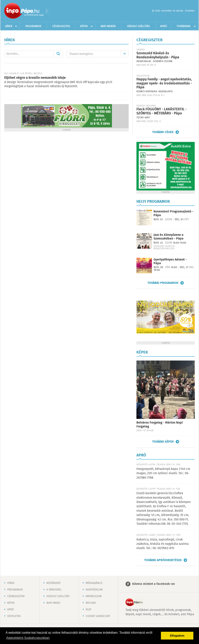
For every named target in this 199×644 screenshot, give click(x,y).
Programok (33, 26)
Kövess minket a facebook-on (153, 584)
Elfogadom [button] (177, 636)
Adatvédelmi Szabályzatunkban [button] (28, 638)
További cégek (163, 132)
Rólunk (91, 603)
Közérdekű (53, 583)
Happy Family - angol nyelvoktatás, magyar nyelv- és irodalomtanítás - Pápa (164, 83)
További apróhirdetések (163, 560)
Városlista (47, 11)
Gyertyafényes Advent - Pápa (170, 261)
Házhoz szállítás (138, 26)
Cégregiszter (61, 26)
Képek (84, 26)
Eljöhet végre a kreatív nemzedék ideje (35, 78)
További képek (163, 442)
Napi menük (108, 26)
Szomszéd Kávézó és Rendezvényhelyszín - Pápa (158, 55)
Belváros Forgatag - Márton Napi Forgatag (160, 425)
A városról (54, 590)
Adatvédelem (94, 590)
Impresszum (94, 596)
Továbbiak (184, 26)
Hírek (9, 26)
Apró (164, 26)
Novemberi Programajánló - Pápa (173, 213)
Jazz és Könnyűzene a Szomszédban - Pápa (168, 237)
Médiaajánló (94, 583)
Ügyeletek (14, 616)
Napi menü (53, 603)
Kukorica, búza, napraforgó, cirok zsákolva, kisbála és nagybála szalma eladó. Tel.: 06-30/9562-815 (163, 544)
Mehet (58, 54)
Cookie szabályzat (98, 616)
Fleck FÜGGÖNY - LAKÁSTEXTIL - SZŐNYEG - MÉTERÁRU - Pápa (161, 111)
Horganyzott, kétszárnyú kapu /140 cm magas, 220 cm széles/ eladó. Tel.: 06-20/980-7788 (163, 473)
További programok (163, 283)
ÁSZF (89, 610)
